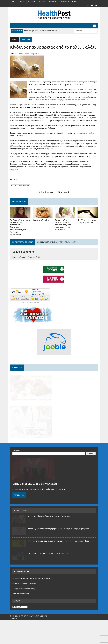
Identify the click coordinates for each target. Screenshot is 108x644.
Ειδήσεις (22, 2)
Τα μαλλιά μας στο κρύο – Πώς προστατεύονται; (48, 563)
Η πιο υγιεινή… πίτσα (41, 220)
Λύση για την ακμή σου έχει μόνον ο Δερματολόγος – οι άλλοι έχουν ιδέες (59, 550)
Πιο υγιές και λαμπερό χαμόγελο (25, 593)
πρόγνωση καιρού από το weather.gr (30, 303)
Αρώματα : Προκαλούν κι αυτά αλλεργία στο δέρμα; (50, 526)
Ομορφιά (42, 2)
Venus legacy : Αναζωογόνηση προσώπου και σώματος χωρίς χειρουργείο (59, 538)
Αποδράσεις (53, 2)
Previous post (46, 192)
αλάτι (27, 54)
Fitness (75, 2)
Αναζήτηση (16, 460)
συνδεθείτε (37, 257)
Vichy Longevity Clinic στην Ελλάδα (35, 493)
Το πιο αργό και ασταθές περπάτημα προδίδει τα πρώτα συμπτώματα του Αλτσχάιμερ (64, 225)
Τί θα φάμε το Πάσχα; (21, 603)
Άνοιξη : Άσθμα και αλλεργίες (24, 598)
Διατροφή (32, 2)
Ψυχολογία (65, 2)
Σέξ (82, 2)
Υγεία (14, 2)
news (21, 54)
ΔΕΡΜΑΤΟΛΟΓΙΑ (20, 520)
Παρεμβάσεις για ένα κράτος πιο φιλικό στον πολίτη (32, 588)
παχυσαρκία (35, 54)
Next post (64, 192)
